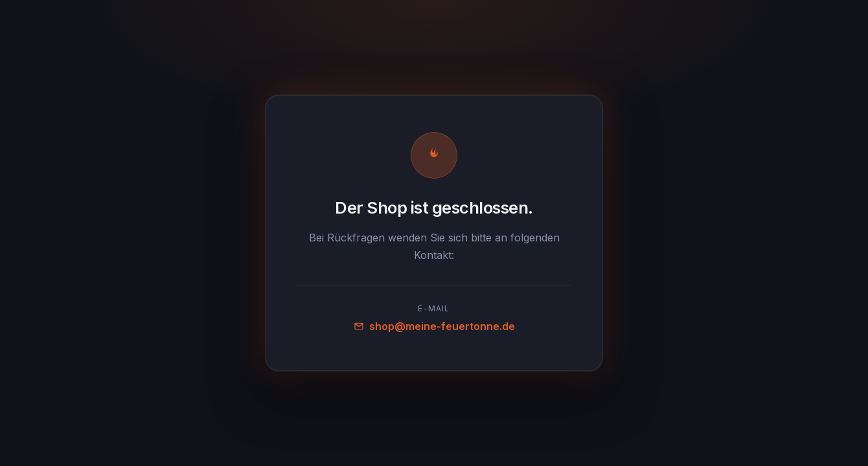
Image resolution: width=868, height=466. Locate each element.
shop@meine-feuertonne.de (434, 326)
